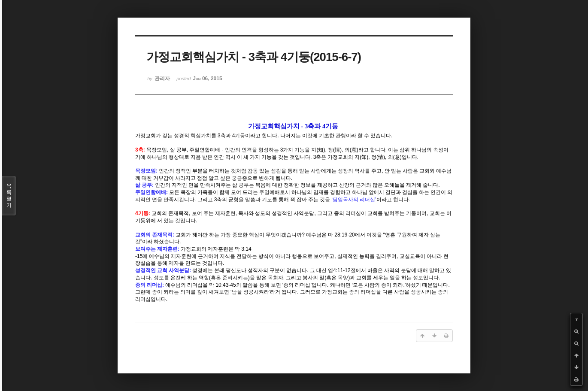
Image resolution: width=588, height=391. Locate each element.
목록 (9, 196)
